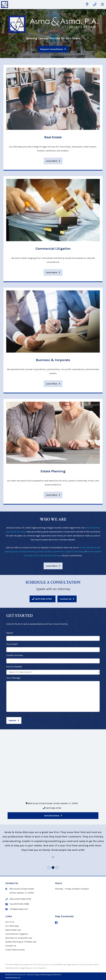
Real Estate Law (13, 930)
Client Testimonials (15, 950)
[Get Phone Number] (95, 5)
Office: (18, 899)
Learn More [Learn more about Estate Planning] (52, 495)
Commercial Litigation (17, 934)
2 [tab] (53, 868)
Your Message (13, 678)
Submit (12, 720)
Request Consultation (52, 49)
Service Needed (14, 667)
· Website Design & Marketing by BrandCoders (44, 975)
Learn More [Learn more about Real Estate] (52, 161)
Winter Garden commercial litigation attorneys (60, 551)
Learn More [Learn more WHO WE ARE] (52, 566)
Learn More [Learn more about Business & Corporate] (52, 384)
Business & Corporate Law (19, 938)
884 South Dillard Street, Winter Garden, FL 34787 (52, 803)
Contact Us (66, 599)
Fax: (17, 904)
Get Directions (52, 816)
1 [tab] (49, 868)
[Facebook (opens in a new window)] (56, 923)
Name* (10, 633)
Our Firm (10, 922)
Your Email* (12, 644)
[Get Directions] (87, 5)
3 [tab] (57, 868)
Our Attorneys (12, 926)
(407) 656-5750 (43, 599)
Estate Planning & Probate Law (21, 942)
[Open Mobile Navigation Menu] (102, 5)
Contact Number (15, 655)
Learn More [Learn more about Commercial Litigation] (52, 272)
